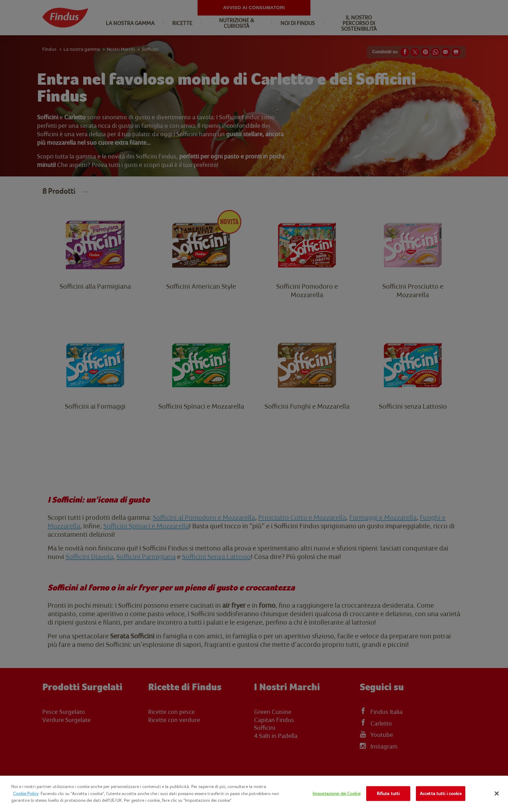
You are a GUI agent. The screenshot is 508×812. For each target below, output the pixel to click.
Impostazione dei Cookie (337, 793)
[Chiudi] (497, 794)
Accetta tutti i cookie (441, 793)
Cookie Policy (26, 793)
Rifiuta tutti (388, 793)
